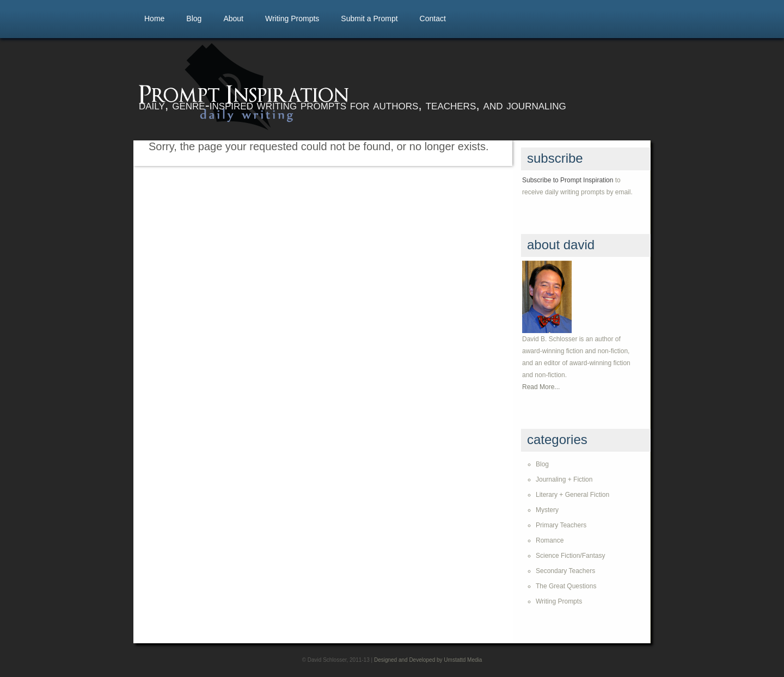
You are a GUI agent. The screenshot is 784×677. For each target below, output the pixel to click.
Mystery (547, 510)
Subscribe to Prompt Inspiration (568, 180)
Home (154, 19)
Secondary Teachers (565, 571)
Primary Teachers (561, 525)
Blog (194, 19)
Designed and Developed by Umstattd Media (428, 660)
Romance (550, 540)
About (233, 19)
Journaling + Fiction (564, 479)
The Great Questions (566, 586)
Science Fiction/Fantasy (570, 556)
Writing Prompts (292, 19)
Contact (433, 19)
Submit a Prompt (369, 19)
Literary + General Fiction (572, 495)
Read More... (541, 387)
